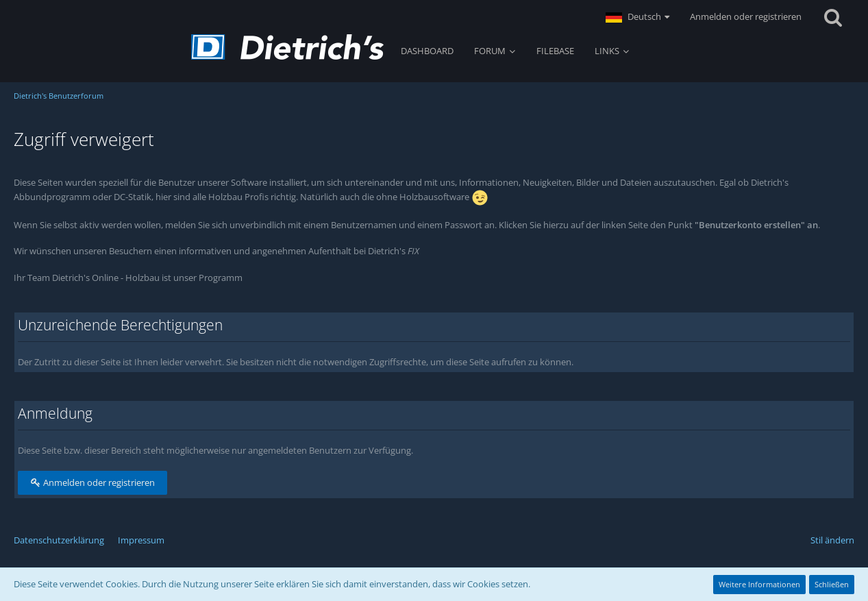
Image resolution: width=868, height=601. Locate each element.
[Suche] (833, 17)
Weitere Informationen (759, 584)
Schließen (832, 584)
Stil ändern (832, 540)
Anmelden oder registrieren (746, 16)
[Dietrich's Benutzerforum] (287, 47)
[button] (637, 17)
